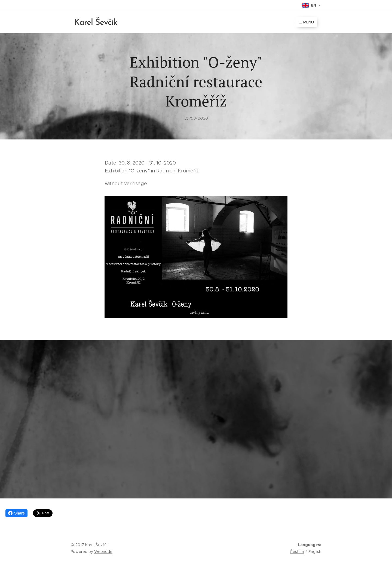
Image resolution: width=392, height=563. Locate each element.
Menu (306, 22)
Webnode (103, 552)
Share (16, 513)
